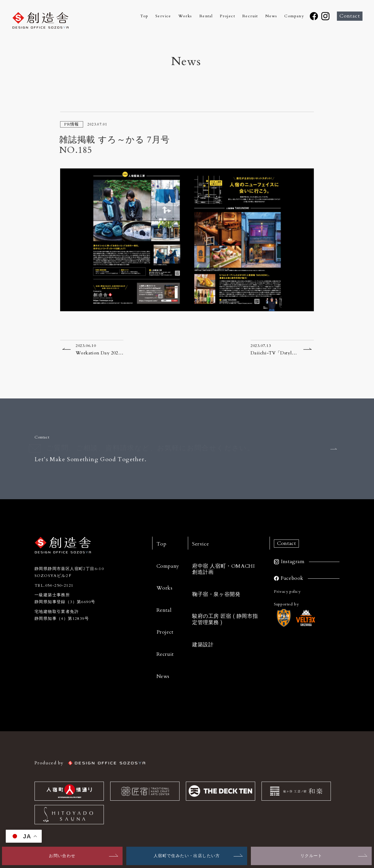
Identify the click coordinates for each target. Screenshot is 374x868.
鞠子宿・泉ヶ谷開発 (216, 594)
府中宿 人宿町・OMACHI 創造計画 (224, 569)
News (271, 16)
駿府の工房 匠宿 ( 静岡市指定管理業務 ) (225, 619)
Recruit (250, 16)
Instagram (293, 562)
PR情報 (72, 124)
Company (294, 16)
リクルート (311, 856)
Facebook (292, 578)
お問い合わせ (62, 856)
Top (144, 16)
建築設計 (203, 645)
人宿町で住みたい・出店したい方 (187, 856)
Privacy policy (287, 591)
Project (227, 16)
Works (185, 16)
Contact (350, 16)
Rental (206, 16)
